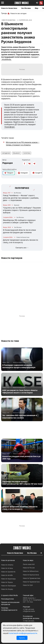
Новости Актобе (7, 575)
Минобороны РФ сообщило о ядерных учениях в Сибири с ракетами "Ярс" (19, 221)
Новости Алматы (7, 565)
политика (27, 153)
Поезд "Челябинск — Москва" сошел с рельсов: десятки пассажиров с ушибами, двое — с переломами (21, 198)
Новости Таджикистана (31, 582)
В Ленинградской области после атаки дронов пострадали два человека (19, 231)
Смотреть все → (22, 248)
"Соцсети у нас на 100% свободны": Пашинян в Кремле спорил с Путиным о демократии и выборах (22, 210)
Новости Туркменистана (32, 578)
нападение (6, 153)
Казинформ (10, 127)
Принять (22, 638)
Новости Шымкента (8, 572)
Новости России (29, 568)
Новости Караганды (8, 579)
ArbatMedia (6, 59)
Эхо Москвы (26, 8)
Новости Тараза (7, 582)
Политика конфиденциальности (9, 609)
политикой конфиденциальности (23, 633)
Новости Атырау (7, 589)
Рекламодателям (7, 599)
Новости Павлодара (9, 586)
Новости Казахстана (9, 8)
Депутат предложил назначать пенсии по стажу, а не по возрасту (20, 241)
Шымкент (17, 153)
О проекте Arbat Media (10, 595)
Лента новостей (29, 564)
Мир (37, 8)
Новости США (28, 585)
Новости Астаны (7, 568)
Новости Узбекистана (31, 571)
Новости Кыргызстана (31, 575)
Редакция (8, 163)
